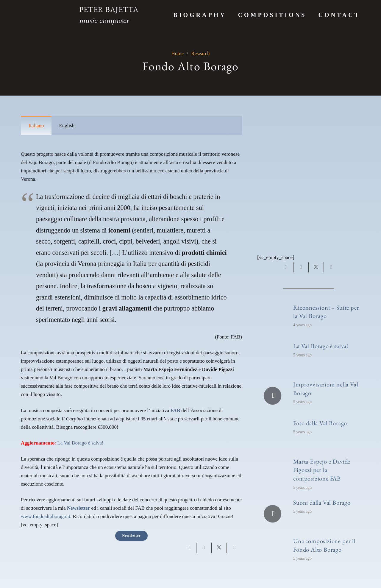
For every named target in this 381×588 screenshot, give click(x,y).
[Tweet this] (219, 548)
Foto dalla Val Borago (320, 423)
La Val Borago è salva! (80, 443)
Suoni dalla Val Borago (322, 502)
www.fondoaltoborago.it (46, 516)
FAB (175, 410)
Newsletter (78, 508)
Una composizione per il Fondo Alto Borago (324, 545)
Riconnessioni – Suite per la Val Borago (326, 312)
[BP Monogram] (46, 15)
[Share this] (204, 548)
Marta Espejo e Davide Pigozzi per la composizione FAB (322, 470)
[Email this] (189, 548)
